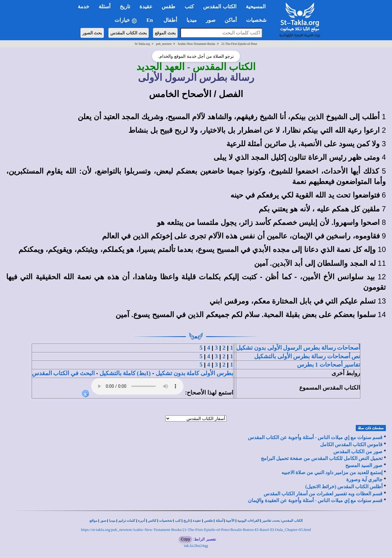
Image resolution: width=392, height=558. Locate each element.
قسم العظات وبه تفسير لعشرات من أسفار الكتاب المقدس (323, 494)
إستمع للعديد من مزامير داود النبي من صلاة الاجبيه (332, 472)
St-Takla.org (142, 44)
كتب (178, 521)
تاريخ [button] (125, 7)
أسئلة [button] (105, 7)
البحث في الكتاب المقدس (63, 373)
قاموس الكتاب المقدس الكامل (351, 444)
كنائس (152, 521)
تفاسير (267, 521)
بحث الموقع (165, 33)
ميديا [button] (192, 20)
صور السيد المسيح (364, 465)
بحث (277, 521)
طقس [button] (169, 7)
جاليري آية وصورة (364, 479)
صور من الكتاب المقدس (358, 452)
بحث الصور (92, 33)
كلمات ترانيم (127, 521)
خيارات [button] (126, 20)
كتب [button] (189, 7)
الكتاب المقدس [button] (220, 7)
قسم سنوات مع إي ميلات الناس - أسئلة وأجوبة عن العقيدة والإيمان (315, 500)
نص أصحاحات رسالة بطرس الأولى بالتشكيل (307, 356)
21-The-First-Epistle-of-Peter (239, 44)
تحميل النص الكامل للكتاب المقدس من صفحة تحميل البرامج (322, 458)
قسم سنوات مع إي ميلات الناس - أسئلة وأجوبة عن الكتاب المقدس (315, 437)
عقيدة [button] (146, 7)
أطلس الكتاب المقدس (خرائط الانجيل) (344, 487)
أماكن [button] (231, 20)
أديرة (141, 521)
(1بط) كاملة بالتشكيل (125, 373)
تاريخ (187, 521)
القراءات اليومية (248, 521)
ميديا (112, 521)
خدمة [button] (84, 7)
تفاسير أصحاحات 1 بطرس (329, 365)
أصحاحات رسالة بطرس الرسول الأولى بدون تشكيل (298, 348)
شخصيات (166, 521)
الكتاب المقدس (292, 521)
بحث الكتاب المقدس (129, 33)
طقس (208, 521)
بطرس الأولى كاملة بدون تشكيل (194, 373)
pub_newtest (164, 44)
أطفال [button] (170, 20)
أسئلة (220, 521)
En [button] (150, 20)
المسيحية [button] (256, 7)
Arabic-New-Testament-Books (196, 44)
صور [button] (211, 20)
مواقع (93, 521)
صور (103, 521)
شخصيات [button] (258, 20)
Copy (185, 539)
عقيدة (197, 521)
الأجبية (230, 521)
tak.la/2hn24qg (196, 546)
